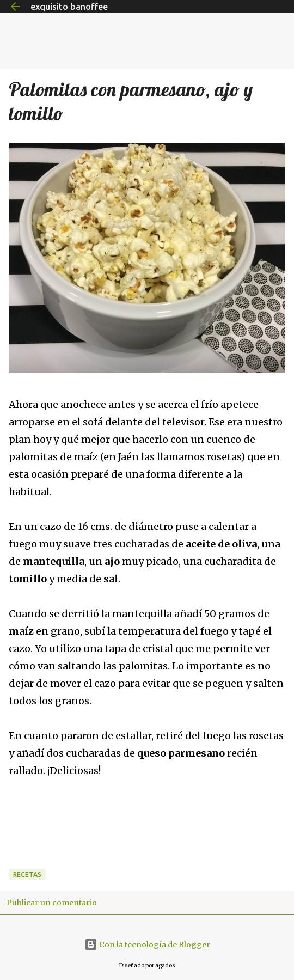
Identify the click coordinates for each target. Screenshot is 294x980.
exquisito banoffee (69, 7)
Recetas (27, 875)
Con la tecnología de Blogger (147, 945)
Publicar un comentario (52, 903)
